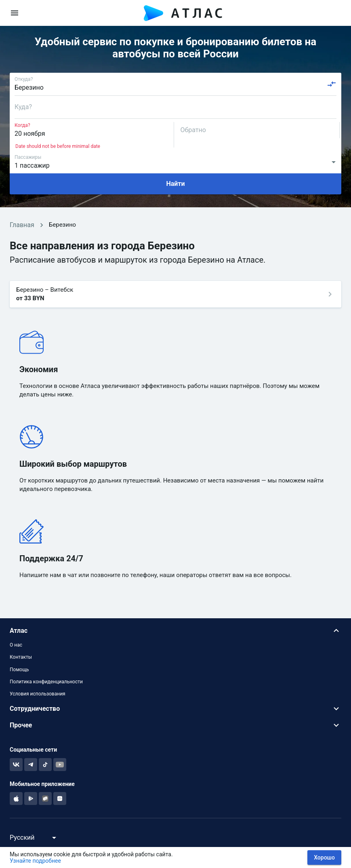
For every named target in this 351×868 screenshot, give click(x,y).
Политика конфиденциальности (46, 682)
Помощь (19, 670)
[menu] (15, 13)
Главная (22, 225)
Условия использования (38, 694)
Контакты (21, 657)
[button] (175, 631)
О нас (16, 645)
